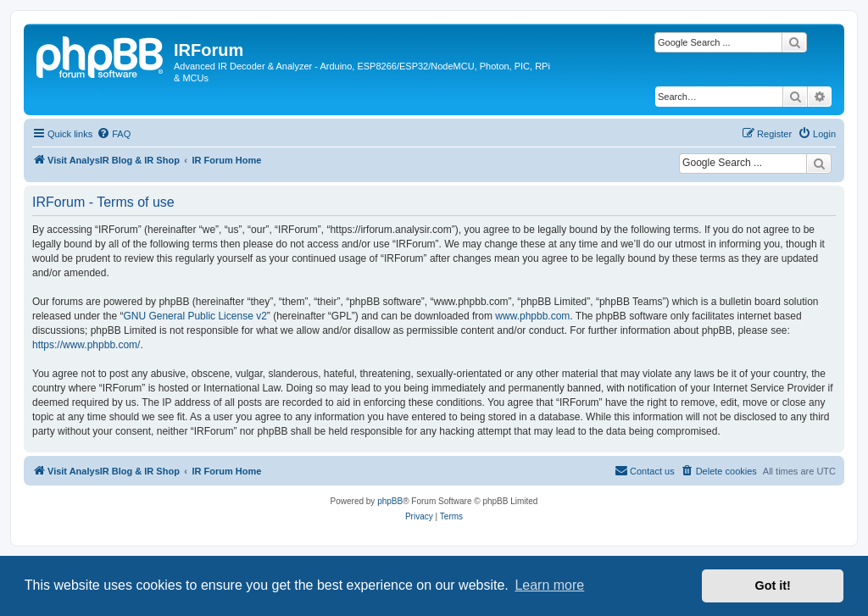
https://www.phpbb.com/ (86, 345)
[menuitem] (114, 134)
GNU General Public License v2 (195, 316)
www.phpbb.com (532, 316)
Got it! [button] (773, 585)
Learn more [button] (549, 585)
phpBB (390, 501)
